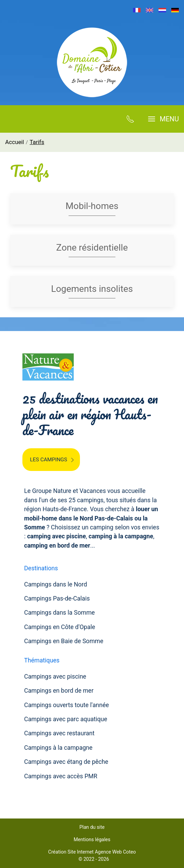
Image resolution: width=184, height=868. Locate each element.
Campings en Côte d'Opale (60, 627)
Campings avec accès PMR (61, 776)
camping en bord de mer (57, 546)
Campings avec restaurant (59, 733)
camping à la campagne (121, 536)
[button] (163, 119)
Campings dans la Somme (59, 613)
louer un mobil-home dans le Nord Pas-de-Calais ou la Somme (91, 518)
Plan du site (92, 827)
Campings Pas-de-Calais (57, 598)
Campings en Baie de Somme (64, 641)
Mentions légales (92, 839)
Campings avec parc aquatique (66, 719)
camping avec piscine (57, 536)
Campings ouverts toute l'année (67, 705)
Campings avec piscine (55, 677)
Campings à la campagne (58, 748)
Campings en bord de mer (59, 691)
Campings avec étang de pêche (66, 762)
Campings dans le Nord (56, 584)
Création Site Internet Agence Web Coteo (92, 852)
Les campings (53, 460)
